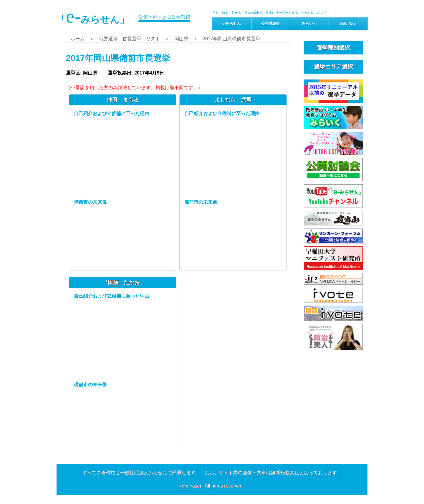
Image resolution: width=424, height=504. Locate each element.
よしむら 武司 (233, 100)
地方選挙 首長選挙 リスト (130, 39)
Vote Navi (348, 23)
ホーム (78, 39)
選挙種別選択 (333, 48)
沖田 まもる (123, 100)
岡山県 (181, 39)
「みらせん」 (93, 16)
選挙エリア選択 (333, 67)
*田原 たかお (123, 282)
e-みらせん (232, 23)
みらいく (309, 23)
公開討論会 (270, 23)
